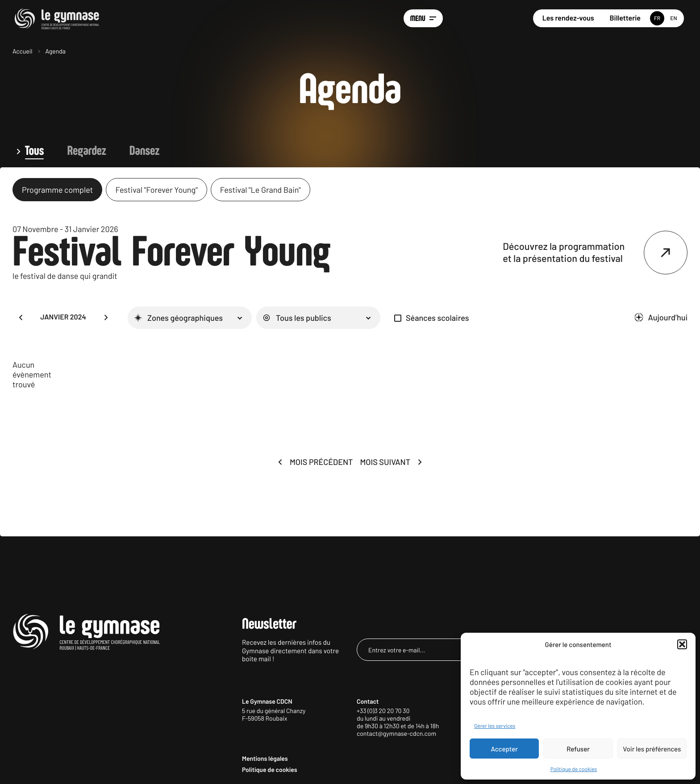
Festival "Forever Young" (156, 190)
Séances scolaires (437, 318)
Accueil (23, 51)
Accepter (504, 749)
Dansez (144, 151)
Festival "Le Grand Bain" (260, 190)
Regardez (86, 151)
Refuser (578, 749)
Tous (34, 151)
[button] (682, 644)
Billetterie (625, 18)
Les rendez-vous (568, 18)
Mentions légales (265, 758)
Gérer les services (495, 726)
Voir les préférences (652, 749)
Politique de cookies (574, 769)
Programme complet (57, 190)
